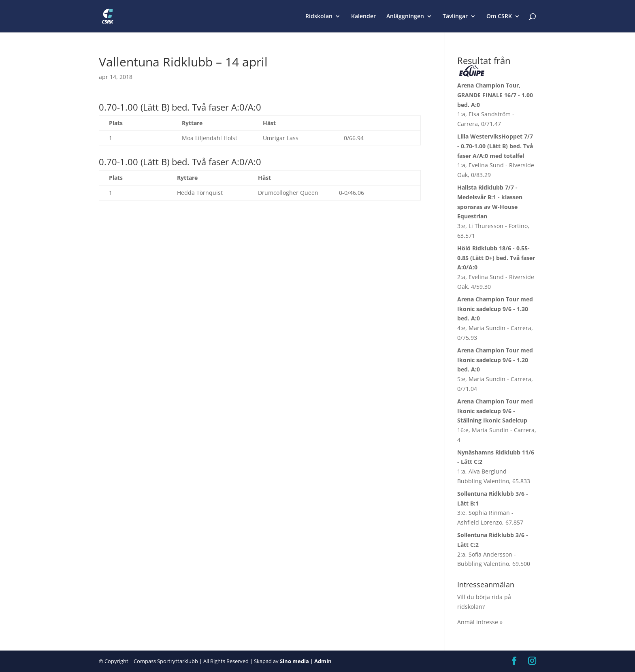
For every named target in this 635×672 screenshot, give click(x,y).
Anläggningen (405, 17)
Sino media (294, 661)
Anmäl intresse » (480, 622)
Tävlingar (455, 17)
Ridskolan (319, 17)
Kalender (363, 17)
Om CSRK (499, 17)
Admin (323, 661)
